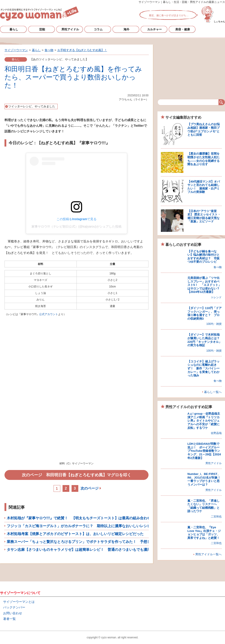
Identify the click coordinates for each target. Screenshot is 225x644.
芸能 (42, 29)
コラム (98, 29)
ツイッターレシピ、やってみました (32, 106)
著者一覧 (9, 619)
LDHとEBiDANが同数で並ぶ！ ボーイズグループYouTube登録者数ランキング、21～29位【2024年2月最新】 (204, 451)
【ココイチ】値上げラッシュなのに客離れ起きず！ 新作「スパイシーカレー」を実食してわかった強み (204, 368)
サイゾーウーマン (39, 14)
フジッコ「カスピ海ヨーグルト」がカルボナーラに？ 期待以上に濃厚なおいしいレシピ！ (81, 526)
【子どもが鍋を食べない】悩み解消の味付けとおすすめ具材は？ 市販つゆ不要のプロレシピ (204, 257)
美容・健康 (183, 29)
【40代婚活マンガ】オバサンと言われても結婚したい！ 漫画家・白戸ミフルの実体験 (204, 187)
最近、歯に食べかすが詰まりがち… (169, 15)
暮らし (14, 29)
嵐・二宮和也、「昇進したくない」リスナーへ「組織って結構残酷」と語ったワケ (204, 506)
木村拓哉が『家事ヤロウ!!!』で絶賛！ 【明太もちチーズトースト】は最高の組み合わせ (79, 518)
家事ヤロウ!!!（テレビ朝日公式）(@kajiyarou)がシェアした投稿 (76, 226)
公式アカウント (49, 314)
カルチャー (154, 29)
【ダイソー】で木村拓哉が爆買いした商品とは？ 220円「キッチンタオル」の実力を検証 (205, 340)
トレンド (216, 297)
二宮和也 (216, 517)
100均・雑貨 (214, 324)
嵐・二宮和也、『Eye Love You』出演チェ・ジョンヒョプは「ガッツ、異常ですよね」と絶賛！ (204, 533)
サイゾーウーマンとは (19, 602)
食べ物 (218, 267)
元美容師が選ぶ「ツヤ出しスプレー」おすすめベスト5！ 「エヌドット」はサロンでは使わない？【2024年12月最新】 (204, 285)
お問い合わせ (13, 613)
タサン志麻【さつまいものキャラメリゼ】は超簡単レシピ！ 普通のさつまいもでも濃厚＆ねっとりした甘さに (97, 550)
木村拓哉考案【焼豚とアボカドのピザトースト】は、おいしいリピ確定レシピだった (75, 534)
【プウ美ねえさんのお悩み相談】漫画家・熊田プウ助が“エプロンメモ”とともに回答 (204, 129)
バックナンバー (14, 607)
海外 (126, 29)
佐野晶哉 (216, 433)
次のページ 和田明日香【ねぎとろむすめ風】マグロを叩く (76, 475)
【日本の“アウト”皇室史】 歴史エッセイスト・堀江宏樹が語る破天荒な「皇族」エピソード (204, 216)
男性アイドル (70, 29)
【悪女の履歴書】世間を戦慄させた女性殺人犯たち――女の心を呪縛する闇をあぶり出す (204, 159)
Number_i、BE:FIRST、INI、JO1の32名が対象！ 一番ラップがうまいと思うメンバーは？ (205, 479)
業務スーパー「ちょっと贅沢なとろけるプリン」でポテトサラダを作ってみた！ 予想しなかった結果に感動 (95, 542)
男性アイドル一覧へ (208, 554)
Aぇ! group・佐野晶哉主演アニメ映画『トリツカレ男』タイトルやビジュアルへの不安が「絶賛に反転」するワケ (204, 421)
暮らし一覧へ (213, 392)
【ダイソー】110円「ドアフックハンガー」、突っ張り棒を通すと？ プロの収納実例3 (205, 313)
